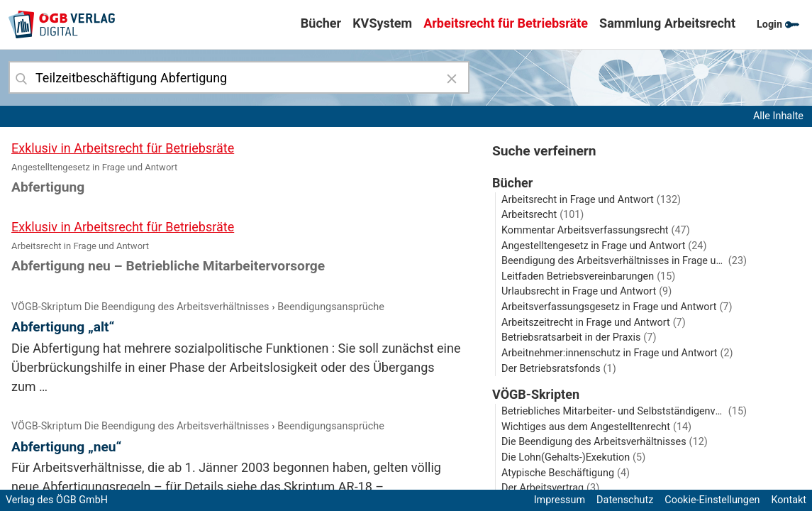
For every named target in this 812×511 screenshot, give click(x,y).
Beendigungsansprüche (330, 307)
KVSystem (382, 23)
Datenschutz (625, 500)
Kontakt (789, 500)
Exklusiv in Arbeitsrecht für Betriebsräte (123, 148)
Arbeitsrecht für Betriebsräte (506, 23)
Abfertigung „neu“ (66, 447)
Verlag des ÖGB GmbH (57, 500)
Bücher (321, 23)
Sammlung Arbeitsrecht (667, 23)
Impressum (560, 500)
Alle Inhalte (778, 116)
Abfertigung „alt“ (63, 327)
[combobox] (239, 77)
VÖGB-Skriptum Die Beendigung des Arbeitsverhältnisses (140, 307)
